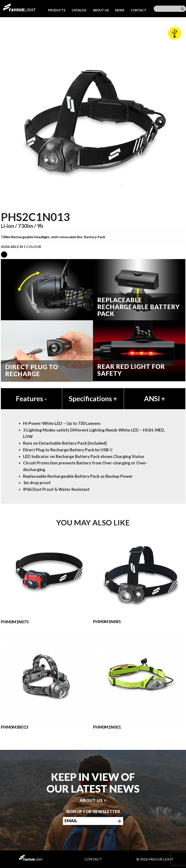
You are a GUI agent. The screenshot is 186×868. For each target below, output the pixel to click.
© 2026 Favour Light (155, 859)
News (120, 10)
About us (101, 10)
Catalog (79, 10)
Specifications (93, 399)
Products (57, 10)
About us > (93, 800)
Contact (138, 10)
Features (31, 399)
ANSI (155, 399)
